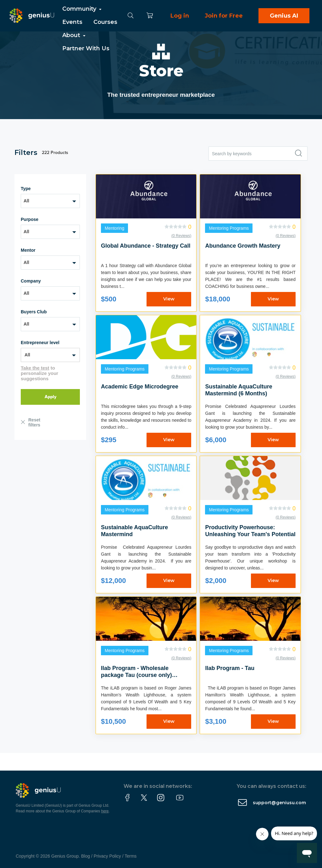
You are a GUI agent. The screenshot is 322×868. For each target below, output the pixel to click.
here (105, 811)
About (74, 35)
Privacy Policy (107, 856)
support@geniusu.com (279, 803)
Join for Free (224, 16)
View (169, 299)
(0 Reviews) (181, 236)
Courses (105, 22)
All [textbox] (26, 201)
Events (72, 22)
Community (82, 9)
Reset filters (34, 422)
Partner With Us (86, 48)
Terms (130, 856)
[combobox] (50, 201)
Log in (180, 16)
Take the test (35, 368)
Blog (86, 856)
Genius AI (284, 16)
